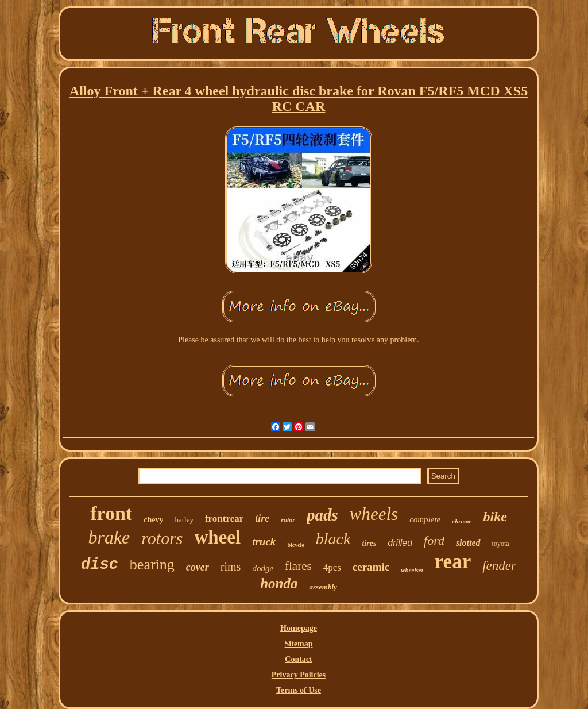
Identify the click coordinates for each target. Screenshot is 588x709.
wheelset (412, 570)
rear (453, 562)
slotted (468, 543)
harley (184, 520)
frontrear (224, 519)
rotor (288, 520)
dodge (263, 568)
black (333, 539)
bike (495, 517)
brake (109, 537)
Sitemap (299, 644)
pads (322, 515)
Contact (298, 659)
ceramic (371, 567)
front (111, 513)
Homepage (299, 628)
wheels (374, 514)
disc (100, 565)
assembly (323, 587)
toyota (501, 544)
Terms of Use (299, 690)
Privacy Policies (299, 675)
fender (499, 566)
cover (198, 567)
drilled (400, 543)
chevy (153, 520)
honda (279, 583)
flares (298, 566)
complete (425, 519)
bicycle (295, 545)
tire (262, 518)
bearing (152, 564)
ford (434, 540)
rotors (162, 538)
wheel (218, 537)
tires (369, 543)
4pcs (332, 567)
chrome (462, 521)
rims (231, 567)
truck (264, 542)
